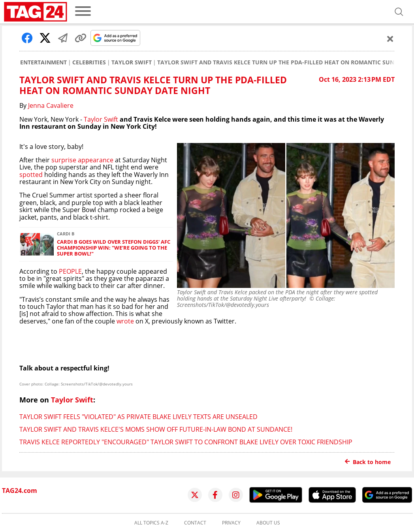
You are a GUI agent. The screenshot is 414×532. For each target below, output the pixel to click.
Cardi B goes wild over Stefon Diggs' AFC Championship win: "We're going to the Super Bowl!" (114, 248)
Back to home (368, 462)
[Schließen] (390, 39)
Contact (195, 523)
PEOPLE (70, 271)
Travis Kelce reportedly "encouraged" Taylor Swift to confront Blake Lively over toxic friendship (186, 442)
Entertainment (43, 62)
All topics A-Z (151, 523)
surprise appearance (82, 160)
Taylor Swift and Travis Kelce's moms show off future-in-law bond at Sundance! (156, 429)
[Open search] (399, 12)
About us (268, 523)
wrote (125, 321)
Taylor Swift (132, 62)
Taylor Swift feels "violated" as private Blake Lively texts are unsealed (138, 417)
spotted (31, 175)
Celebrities (89, 62)
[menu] (83, 12)
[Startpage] (36, 12)
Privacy (231, 523)
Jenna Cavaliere (51, 105)
